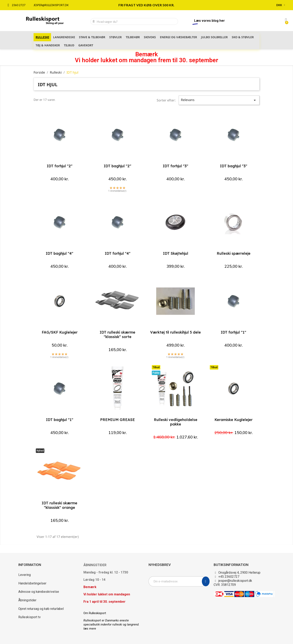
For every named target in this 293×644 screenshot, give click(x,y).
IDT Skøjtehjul (176, 253)
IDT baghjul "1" (60, 420)
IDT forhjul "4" (118, 253)
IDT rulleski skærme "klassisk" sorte (118, 335)
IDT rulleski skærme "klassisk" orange (60, 505)
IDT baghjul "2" (118, 166)
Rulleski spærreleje (234, 253)
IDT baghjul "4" (60, 253)
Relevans (219, 100)
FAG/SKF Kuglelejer (60, 332)
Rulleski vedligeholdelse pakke (176, 422)
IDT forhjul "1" (233, 332)
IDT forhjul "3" (175, 166)
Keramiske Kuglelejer (233, 420)
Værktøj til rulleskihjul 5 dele (175, 332)
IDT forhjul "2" (60, 166)
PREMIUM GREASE (118, 420)
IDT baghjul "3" (234, 166)
